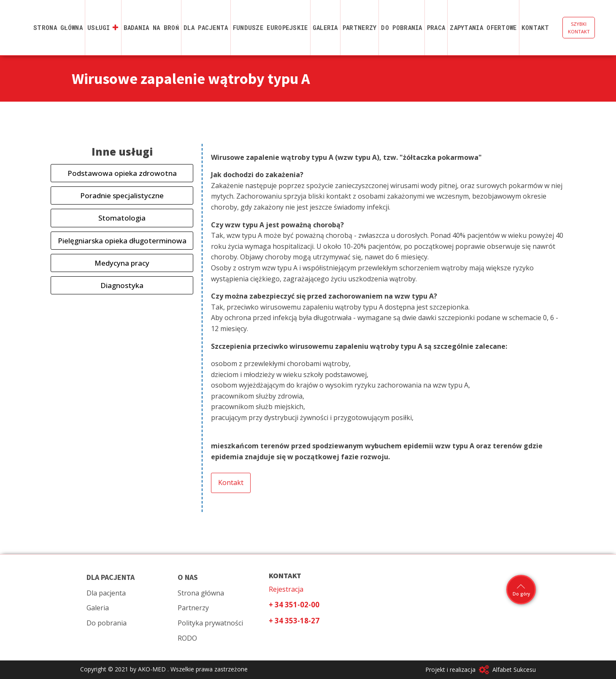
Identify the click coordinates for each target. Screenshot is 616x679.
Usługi (103, 28)
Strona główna (58, 28)
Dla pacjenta (206, 28)
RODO (187, 638)
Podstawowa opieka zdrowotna (122, 173)
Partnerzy (360, 28)
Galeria (325, 28)
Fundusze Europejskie (270, 28)
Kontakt (535, 28)
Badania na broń (151, 28)
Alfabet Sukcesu (514, 670)
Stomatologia (122, 218)
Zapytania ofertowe (483, 28)
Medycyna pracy (122, 263)
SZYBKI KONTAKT (579, 28)
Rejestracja (286, 589)
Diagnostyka (122, 285)
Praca (436, 28)
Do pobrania (401, 28)
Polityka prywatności (210, 623)
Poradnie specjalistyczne (122, 195)
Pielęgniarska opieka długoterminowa (122, 241)
